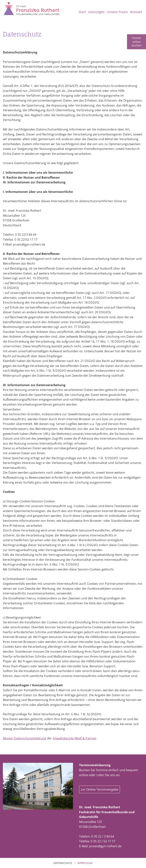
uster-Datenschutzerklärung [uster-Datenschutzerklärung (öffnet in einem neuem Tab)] (26, 738)
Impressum (85, 863)
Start (82, 12)
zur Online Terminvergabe (100, 789)
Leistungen (96, 12)
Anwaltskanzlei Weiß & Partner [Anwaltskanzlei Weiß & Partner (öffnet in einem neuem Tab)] (75, 738)
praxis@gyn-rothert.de (105, 846)
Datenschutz (63, 863)
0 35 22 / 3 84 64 (103, 836)
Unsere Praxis (117, 12)
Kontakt (136, 12)
